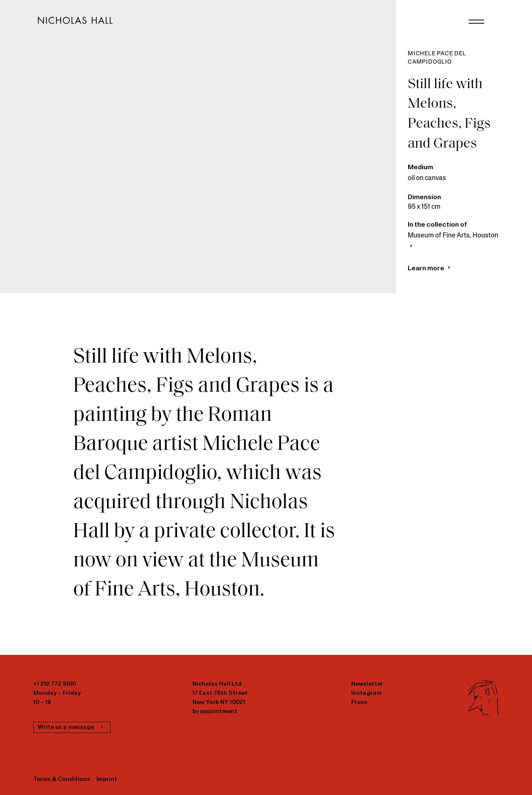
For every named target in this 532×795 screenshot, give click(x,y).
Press (359, 702)
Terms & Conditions (62, 779)
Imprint (107, 779)
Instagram (366, 693)
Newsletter (367, 684)
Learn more (430, 269)
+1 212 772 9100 (55, 684)
